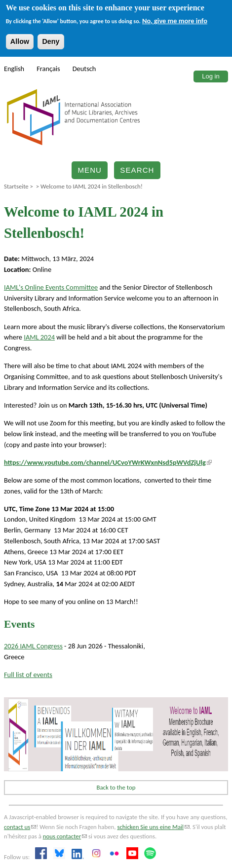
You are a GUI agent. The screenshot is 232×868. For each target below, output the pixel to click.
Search (137, 170)
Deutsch (84, 69)
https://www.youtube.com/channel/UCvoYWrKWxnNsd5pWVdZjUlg (108, 462)
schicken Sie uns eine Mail (153, 827)
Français (48, 69)
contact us (20, 827)
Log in (211, 76)
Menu (90, 170)
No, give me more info (175, 21)
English (14, 69)
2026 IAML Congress (33, 646)
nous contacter (65, 836)
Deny (51, 41)
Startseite (16, 186)
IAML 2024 (39, 337)
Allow (20, 41)
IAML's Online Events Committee (51, 287)
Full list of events (28, 675)
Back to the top (116, 787)
